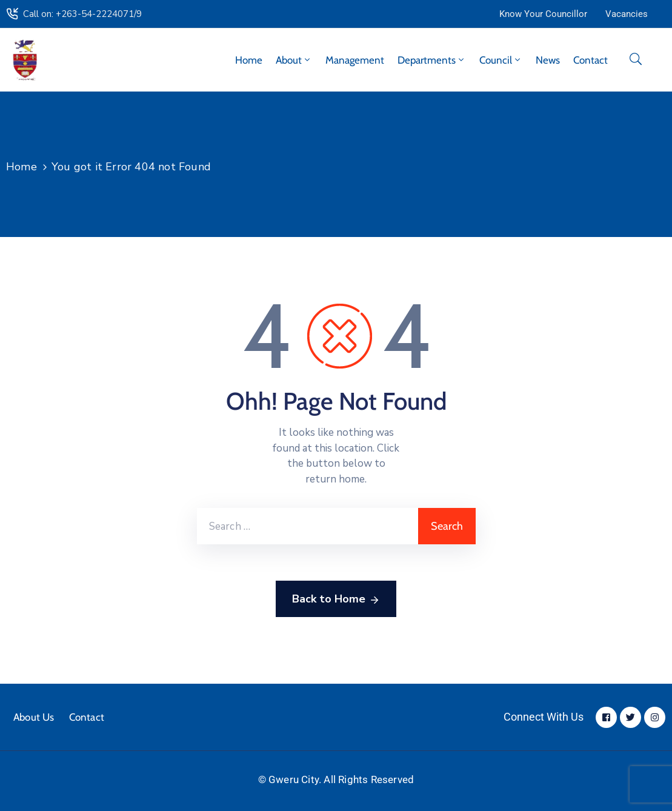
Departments (432, 60)
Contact (590, 60)
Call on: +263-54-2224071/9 (82, 14)
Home (249, 60)
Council (501, 60)
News (548, 60)
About (294, 60)
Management (355, 60)
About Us (34, 717)
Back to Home (336, 599)
